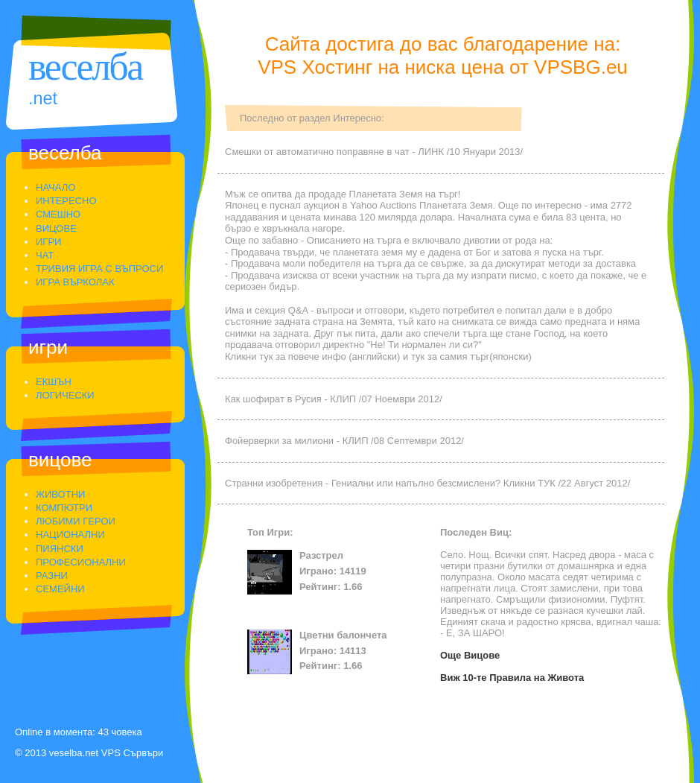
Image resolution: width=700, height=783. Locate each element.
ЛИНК (431, 152)
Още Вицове (470, 655)
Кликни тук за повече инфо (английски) (312, 356)
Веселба (85, 67)
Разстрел (321, 555)
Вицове (56, 228)
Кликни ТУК (529, 483)
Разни (52, 576)
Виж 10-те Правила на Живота (512, 678)
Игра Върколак (75, 282)
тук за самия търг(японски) (471, 356)
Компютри (64, 508)
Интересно (66, 201)
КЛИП (343, 399)
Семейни (60, 589)
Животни (60, 494)
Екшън (54, 382)
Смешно (58, 214)
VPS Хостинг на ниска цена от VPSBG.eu (443, 67)
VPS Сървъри (132, 753)
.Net (43, 98)
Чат (45, 255)
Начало (55, 187)
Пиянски (60, 549)
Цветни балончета (343, 635)
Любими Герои (76, 521)
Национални (70, 535)
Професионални (81, 562)
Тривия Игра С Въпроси (99, 269)
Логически (65, 395)
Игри (48, 242)
